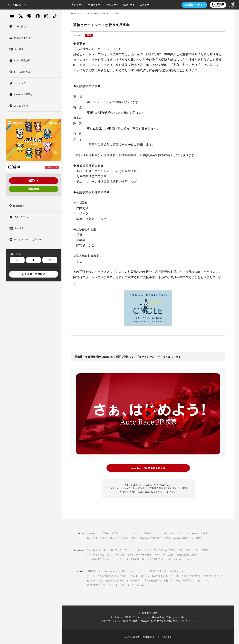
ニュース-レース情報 (97, 538)
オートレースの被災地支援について (116, 571)
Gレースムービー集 (96, 550)
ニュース (87, 13)
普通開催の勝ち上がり (187, 554)
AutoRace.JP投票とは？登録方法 (155, 538)
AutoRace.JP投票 (181, 538)
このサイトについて (213, 576)
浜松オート (106, 5)
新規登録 (34, 189)
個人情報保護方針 (115, 580)
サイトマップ (127, 585)
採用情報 (91, 571)
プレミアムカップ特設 (165, 550)
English (140, 585)
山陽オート (139, 5)
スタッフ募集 (202, 580)
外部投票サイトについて (159, 559)
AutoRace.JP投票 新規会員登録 (148, 468)
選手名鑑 (148, 533)
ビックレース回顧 (116, 554)
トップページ (93, 533)
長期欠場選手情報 (184, 580)
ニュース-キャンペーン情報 (168, 533)
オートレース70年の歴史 (139, 554)
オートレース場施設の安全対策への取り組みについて (162, 571)
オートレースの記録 (164, 554)
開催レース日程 (110, 533)
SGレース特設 (144, 550)
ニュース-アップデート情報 (123, 538)
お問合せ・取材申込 (34, 274)
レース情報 (197, 538)
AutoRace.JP (76, 13)
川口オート (71, 5)
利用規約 (91, 580)
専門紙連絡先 (93, 585)
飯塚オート (123, 5)
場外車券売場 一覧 (135, 559)
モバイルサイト (110, 585)
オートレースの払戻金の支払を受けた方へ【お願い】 (112, 576)
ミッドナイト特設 (95, 554)
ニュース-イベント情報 (196, 533)
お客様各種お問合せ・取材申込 (157, 580)
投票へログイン (52, 167)
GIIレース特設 (202, 550)
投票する (34, 181)
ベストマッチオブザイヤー (122, 550)
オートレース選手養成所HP (154, 576)
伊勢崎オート (89, 5)
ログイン (188, 5)
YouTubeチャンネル (183, 559)
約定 (101, 580)
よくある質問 (133, 580)
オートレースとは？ (131, 533)
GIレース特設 (185, 550)
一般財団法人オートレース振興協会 (156, 636)
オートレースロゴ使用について (186, 576)
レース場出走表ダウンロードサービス (105, 559)
